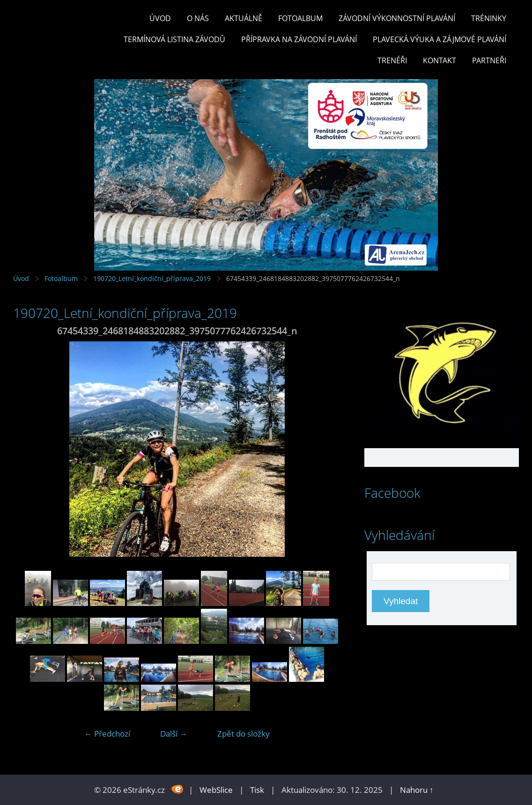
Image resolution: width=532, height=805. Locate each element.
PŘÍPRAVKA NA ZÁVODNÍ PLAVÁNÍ (299, 39)
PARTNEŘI (489, 60)
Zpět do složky (244, 734)
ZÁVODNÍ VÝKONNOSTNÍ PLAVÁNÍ (397, 18)
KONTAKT (440, 60)
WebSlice (216, 790)
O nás (198, 18)
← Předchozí (107, 734)
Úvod (160, 18)
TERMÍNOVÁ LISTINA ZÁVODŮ (174, 39)
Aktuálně (244, 18)
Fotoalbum (300, 18)
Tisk (257, 790)
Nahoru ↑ (417, 790)
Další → (174, 734)
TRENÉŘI (392, 60)
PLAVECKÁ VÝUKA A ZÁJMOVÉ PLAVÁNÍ (440, 39)
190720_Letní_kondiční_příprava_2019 (152, 278)
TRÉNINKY (489, 18)
